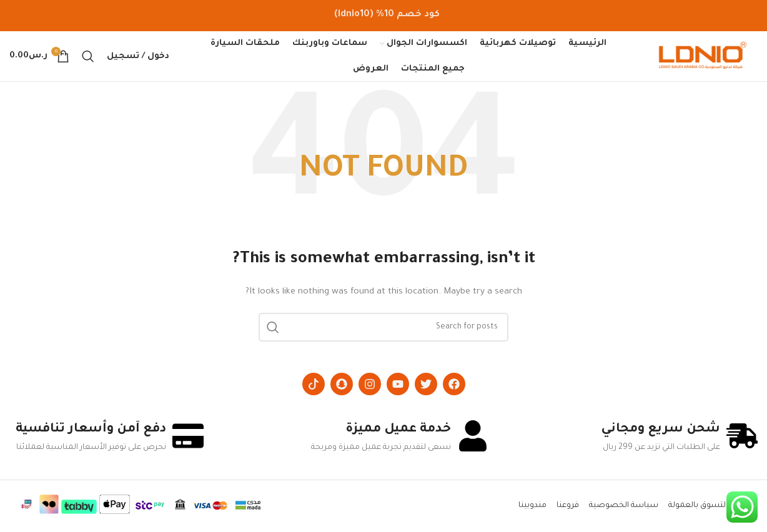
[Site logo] (703, 57)
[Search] (88, 56)
